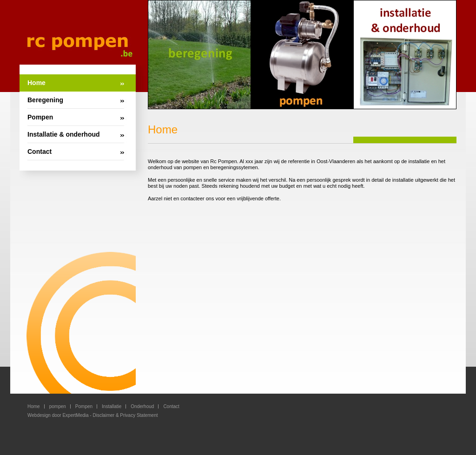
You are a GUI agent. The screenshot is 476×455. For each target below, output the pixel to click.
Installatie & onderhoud (64, 134)
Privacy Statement (139, 415)
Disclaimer (103, 415)
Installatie (112, 406)
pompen (58, 406)
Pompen (40, 117)
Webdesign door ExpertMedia (58, 415)
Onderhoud (142, 406)
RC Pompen (80, 46)
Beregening (45, 100)
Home (36, 83)
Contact (40, 152)
